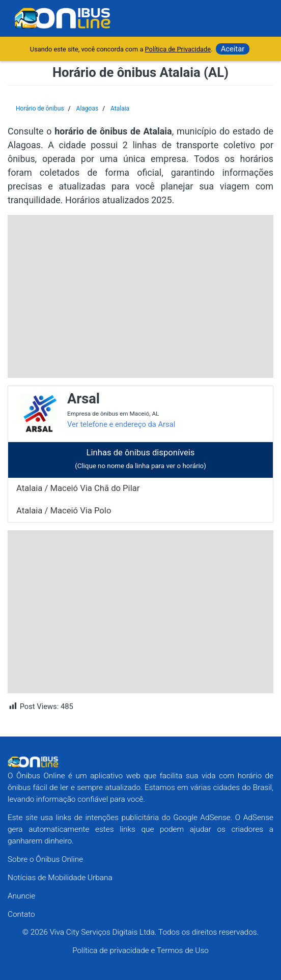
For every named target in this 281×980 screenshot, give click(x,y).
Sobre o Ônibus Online (45, 859)
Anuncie (21, 896)
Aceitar (233, 49)
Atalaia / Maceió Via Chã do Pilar (78, 488)
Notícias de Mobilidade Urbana (60, 878)
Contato (21, 914)
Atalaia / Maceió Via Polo (64, 511)
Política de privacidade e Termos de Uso (140, 950)
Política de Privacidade (178, 49)
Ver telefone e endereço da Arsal (121, 424)
